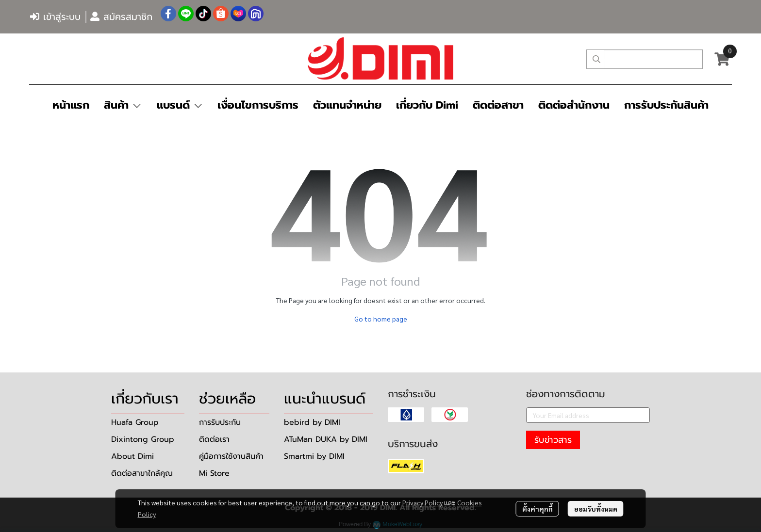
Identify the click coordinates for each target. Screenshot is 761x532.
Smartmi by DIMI (314, 456)
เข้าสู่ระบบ (55, 17)
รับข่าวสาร (553, 440)
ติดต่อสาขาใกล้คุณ (142, 473)
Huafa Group (135, 422)
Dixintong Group (143, 439)
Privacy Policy (422, 502)
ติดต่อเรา (214, 439)
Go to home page (381, 319)
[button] (645, 59)
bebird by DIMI (312, 422)
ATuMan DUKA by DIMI (326, 439)
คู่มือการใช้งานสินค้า (231, 456)
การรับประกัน (220, 422)
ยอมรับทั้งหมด (596, 509)
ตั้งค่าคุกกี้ (538, 509)
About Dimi (132, 456)
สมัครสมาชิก (121, 17)
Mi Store (214, 473)
